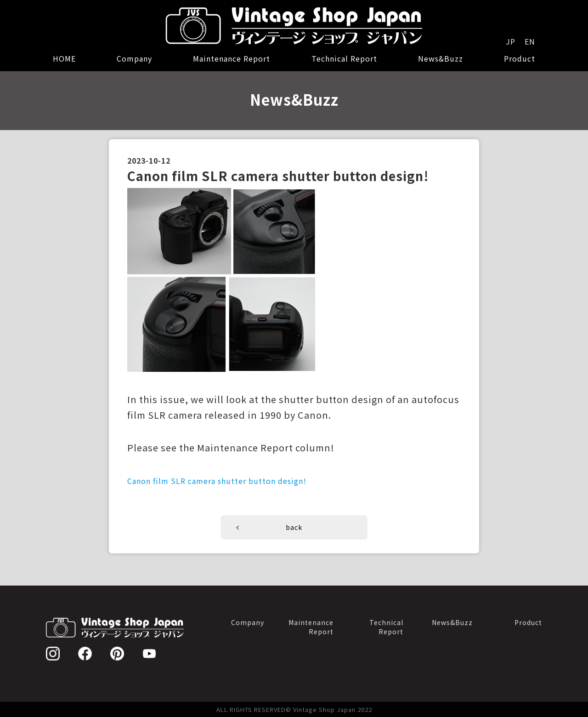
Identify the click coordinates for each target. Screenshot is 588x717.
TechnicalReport (386, 627)
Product (520, 58)
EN (530, 41)
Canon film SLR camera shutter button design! (217, 481)
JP (511, 41)
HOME (64, 58)
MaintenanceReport (311, 627)
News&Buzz (441, 58)
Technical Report (344, 58)
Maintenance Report (232, 58)
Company (134, 58)
